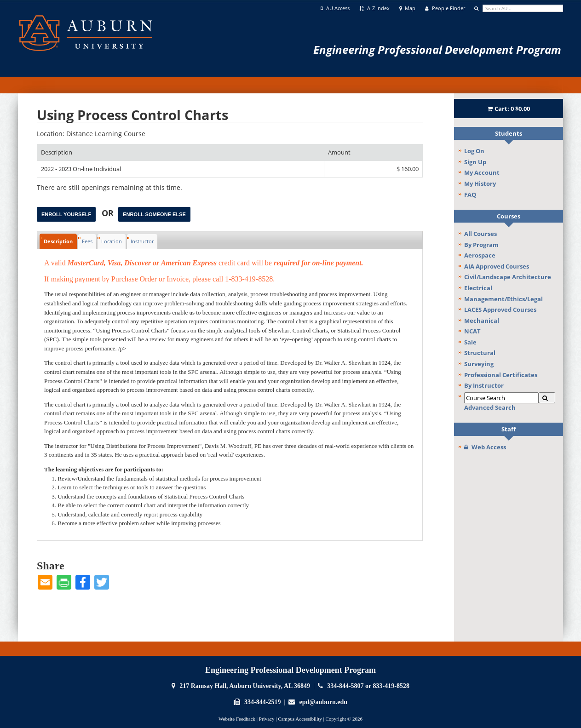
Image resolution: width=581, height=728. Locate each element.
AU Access (335, 8)
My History (480, 183)
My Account (482, 172)
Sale (470, 342)
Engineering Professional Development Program (437, 49)
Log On (474, 151)
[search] (523, 8)
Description (58, 241)
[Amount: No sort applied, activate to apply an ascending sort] (373, 152)
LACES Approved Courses (500, 310)
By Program (481, 245)
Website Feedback (237, 719)
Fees (87, 241)
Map (408, 8)
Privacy (267, 719)
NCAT (472, 331)
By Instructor (484, 385)
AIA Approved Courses (497, 266)
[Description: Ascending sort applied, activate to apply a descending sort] (181, 152)
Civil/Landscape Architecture (508, 277)
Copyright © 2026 (344, 719)
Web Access (485, 447)
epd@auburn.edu (323, 702)
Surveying (479, 364)
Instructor (142, 241)
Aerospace (480, 255)
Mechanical (482, 321)
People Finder (445, 8)
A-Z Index (374, 8)
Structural (480, 353)
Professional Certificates (501, 375)
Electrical (478, 288)
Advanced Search (490, 407)
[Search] (547, 398)
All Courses (480, 234)
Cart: (509, 109)
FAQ (470, 195)
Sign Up (475, 162)
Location (112, 241)
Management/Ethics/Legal (503, 299)
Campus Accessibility (300, 719)
